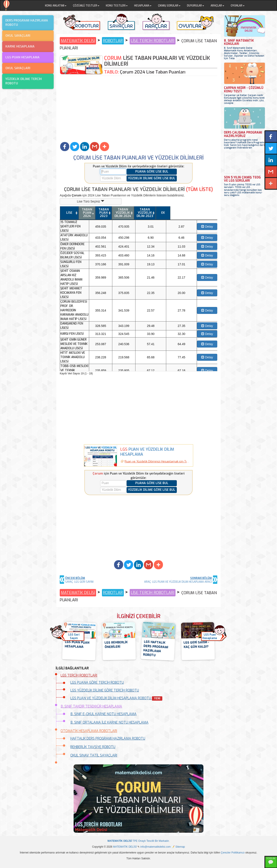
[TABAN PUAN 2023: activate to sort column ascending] (148, 213)
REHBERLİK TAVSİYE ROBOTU (93, 747)
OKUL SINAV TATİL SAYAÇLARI (94, 755)
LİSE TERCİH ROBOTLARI (153, 41)
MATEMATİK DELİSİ (78, 41)
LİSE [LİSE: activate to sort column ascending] (88, 213)
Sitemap (180, 847)
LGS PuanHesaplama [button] (210, 636)
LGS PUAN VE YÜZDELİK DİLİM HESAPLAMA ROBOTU (116, 698)
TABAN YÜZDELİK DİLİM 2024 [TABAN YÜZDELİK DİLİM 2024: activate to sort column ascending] (169, 213)
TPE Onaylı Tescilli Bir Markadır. (139, 841)
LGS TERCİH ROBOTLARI (79, 675)
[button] (65, 147)
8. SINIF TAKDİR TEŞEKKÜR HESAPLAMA (91, 706)
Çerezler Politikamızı (233, 853)
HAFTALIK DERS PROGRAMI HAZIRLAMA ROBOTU (108, 738)
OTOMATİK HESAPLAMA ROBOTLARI (89, 731)
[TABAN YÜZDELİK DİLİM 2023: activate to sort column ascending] (191, 213)
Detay (210, 224)
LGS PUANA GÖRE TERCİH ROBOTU (97, 683)
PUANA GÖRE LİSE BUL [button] (152, 172)
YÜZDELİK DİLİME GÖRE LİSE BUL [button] (152, 178)
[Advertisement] (138, 108)
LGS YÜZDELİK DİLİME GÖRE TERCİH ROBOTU (105, 690)
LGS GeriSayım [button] (74, 636)
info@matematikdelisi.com (156, 847)
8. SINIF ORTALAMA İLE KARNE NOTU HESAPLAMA (109, 722)
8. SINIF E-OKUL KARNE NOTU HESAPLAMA (103, 714)
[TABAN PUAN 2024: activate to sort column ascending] (126, 213)
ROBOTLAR (113, 41)
